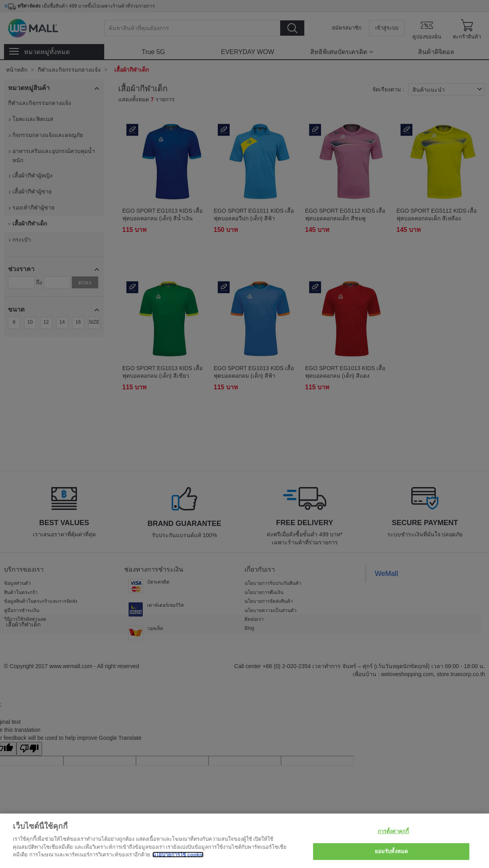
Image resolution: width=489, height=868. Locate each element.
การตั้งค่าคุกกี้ (393, 831)
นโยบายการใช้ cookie (178, 855)
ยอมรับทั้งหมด (391, 851)
